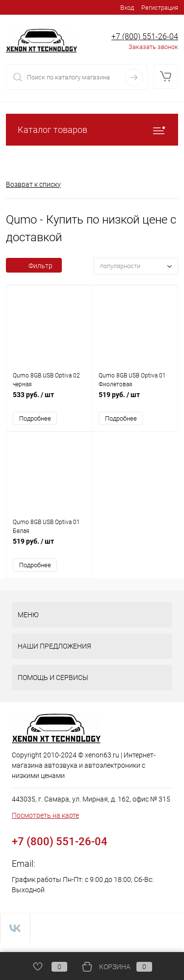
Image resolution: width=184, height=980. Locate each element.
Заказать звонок (153, 47)
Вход (127, 8)
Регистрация (160, 8)
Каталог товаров (92, 130)
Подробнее (35, 418)
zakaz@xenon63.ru (74, 864)
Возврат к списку (33, 184)
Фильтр (34, 266)
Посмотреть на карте (45, 815)
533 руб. (49, 400)
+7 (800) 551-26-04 (145, 37)
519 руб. (135, 400)
